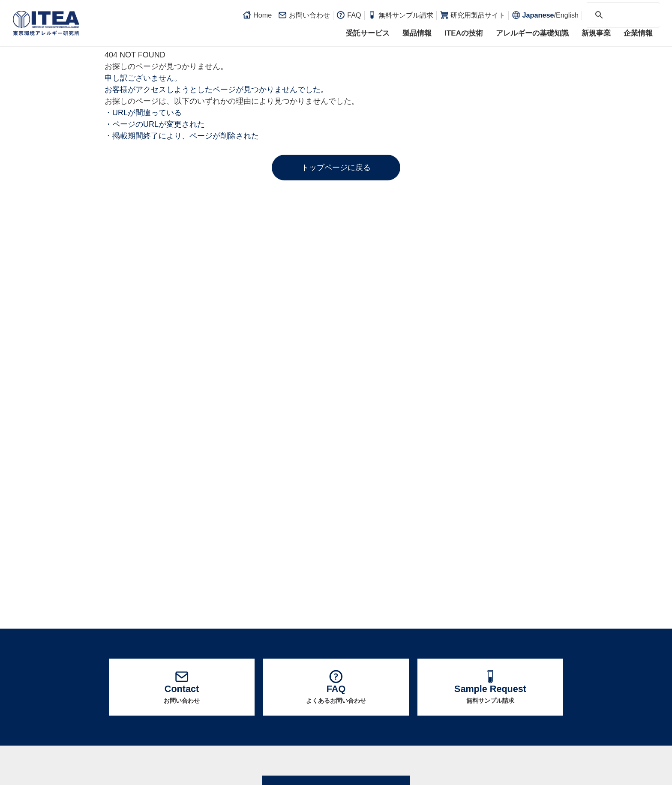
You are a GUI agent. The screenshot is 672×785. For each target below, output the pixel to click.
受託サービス (368, 33)
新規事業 (596, 33)
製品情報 (417, 33)
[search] (622, 15)
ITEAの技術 (464, 33)
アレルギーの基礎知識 (532, 33)
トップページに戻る (336, 168)
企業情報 (638, 33)
